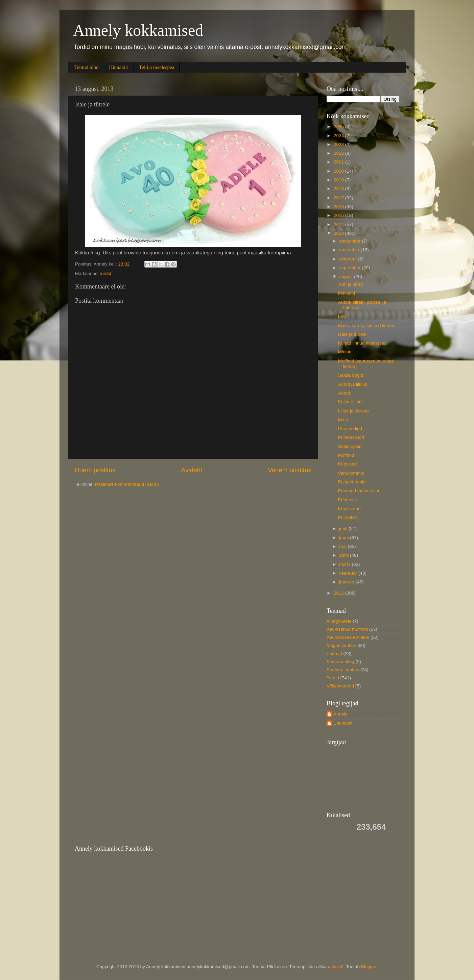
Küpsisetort (350, 509)
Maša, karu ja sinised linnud (366, 325)
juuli (344, 529)
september (351, 268)
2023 (339, 144)
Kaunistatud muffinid (347, 629)
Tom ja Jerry (351, 284)
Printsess (348, 500)
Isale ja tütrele (352, 334)
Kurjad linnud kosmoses (362, 343)
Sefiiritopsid (350, 446)
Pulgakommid (352, 482)
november (350, 250)
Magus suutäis (341, 645)
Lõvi (342, 316)
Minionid (347, 293)
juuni (345, 538)
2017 (339, 198)
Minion (345, 352)
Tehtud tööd (87, 67)
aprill (345, 555)
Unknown (343, 723)
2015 (339, 215)
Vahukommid (351, 473)
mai (343, 546)
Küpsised (348, 464)
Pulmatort (348, 517)
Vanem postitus (290, 470)
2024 (339, 136)
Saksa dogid (351, 375)
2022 (339, 153)
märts (346, 564)
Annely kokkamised (138, 30)
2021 (339, 162)
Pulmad (334, 654)
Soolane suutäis (343, 670)
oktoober (349, 259)
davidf (337, 967)
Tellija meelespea (157, 67)
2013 (339, 233)
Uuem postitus (95, 470)
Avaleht (192, 470)
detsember (351, 241)
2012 (339, 593)
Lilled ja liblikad (353, 411)
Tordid (105, 273)
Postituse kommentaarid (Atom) (127, 484)
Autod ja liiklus (353, 384)
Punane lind (350, 429)
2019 (339, 180)
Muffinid (346, 455)
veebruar (349, 573)
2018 (339, 189)
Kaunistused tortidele (348, 637)
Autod (344, 393)
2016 (339, 207)
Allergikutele (339, 621)
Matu (343, 420)
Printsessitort (351, 437)
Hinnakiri (119, 67)
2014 (339, 224)
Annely (340, 714)
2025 (339, 127)
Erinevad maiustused (359, 491)
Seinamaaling (340, 662)
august (347, 277)
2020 (339, 171)
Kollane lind (350, 402)
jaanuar (347, 582)
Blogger (369, 967)
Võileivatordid (340, 686)
